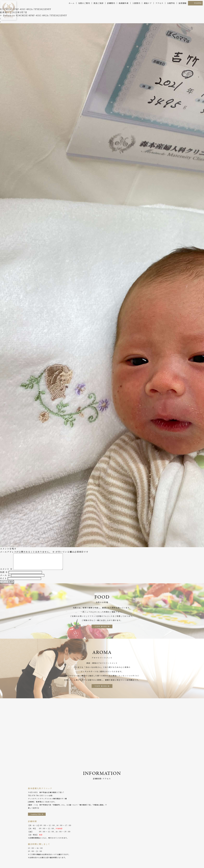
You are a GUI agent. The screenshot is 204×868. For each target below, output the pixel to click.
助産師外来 (124, 3)
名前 (4, 574)
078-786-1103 (38, 799)
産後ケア (148, 3)
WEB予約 (198, 3)
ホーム (71, 3)
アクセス (159, 3)
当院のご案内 (84, 3)
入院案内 (136, 3)
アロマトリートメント (96, 860)
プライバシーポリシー (157, 860)
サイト (3, 581)
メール (5, 578)
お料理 (82, 860)
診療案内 (111, 3)
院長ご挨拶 (99, 3)
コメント (6, 571)
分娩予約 (171, 3)
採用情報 (183, 3)
